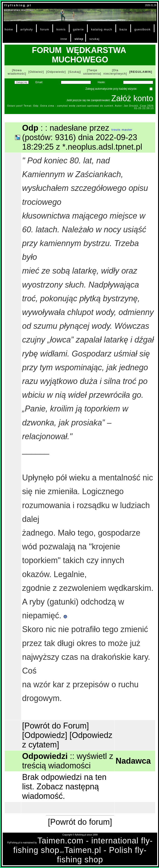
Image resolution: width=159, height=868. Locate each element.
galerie (78, 29)
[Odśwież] (36, 72)
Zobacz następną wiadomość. (60, 791)
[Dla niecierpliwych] (115, 72)
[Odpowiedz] (56, 72)
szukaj (94, 39)
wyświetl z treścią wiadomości (68, 761)
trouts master (122, 130)
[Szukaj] (75, 72)
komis (61, 29)
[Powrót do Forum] (55, 726)
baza (123, 29)
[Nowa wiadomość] (17, 72)
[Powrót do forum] (80, 822)
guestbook (143, 29)
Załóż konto (132, 98)
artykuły (26, 29)
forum (45, 29)
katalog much (102, 29)
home (9, 29)
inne (64, 39)
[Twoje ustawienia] (92, 72)
